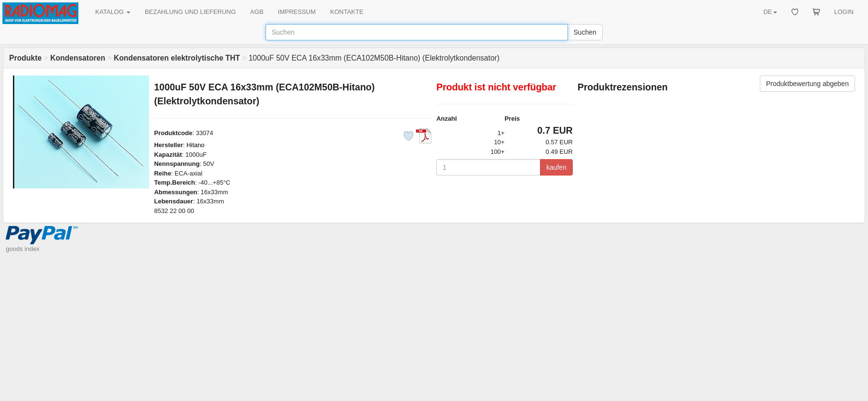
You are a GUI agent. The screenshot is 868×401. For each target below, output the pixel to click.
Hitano (196, 145)
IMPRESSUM (297, 12)
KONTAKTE (347, 12)
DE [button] (770, 12)
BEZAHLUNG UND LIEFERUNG (190, 12)
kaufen (556, 167)
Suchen (585, 32)
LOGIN (844, 12)
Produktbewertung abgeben (807, 84)
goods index (23, 249)
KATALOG (113, 12)
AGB (257, 12)
